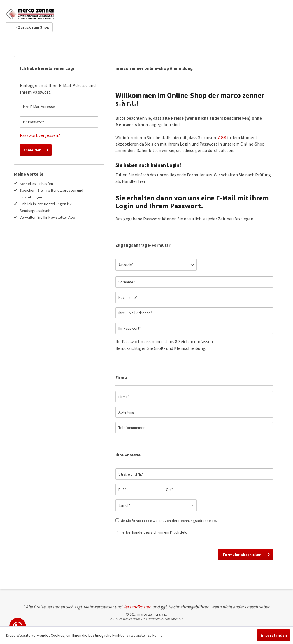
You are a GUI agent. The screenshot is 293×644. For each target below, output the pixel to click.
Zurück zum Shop (33, 27)
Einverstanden (274, 635)
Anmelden (36, 149)
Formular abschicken (246, 554)
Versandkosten (137, 607)
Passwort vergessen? (40, 135)
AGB (222, 137)
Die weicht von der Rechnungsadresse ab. (168, 521)
